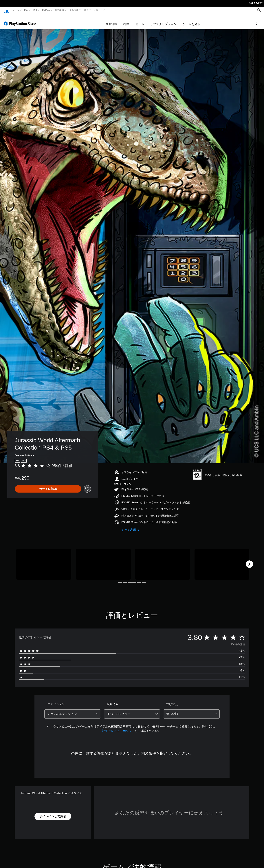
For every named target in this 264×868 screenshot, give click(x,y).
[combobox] (73, 710)
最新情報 (74, 10)
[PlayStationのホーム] (7, 10)
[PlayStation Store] (21, 20)
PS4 (35, 10)
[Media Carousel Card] (44, 561)
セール (118, 20)
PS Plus (46, 10)
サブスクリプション (142, 20)
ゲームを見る (170, 20)
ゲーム (16, 10)
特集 (105, 20)
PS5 (26, 10)
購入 (86, 10)
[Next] (249, 561)
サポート (98, 10)
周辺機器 (59, 10)
